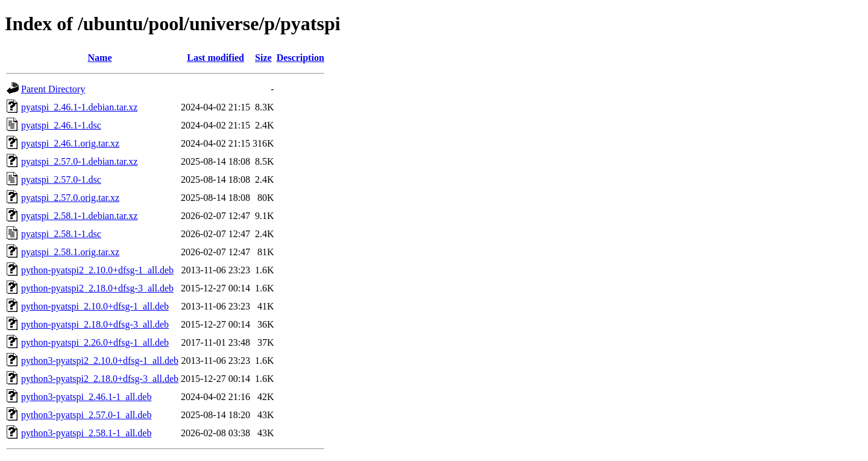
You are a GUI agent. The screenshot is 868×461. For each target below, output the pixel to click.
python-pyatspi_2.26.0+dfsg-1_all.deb (95, 342)
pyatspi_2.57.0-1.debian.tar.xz (79, 161)
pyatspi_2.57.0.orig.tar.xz (70, 198)
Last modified (215, 58)
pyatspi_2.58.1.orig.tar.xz (70, 252)
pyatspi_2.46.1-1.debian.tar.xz (79, 107)
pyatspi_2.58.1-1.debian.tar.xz (79, 216)
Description (300, 58)
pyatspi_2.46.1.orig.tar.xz (70, 143)
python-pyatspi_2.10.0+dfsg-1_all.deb (95, 306)
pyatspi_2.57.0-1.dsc (61, 180)
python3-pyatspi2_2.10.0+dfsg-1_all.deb (100, 361)
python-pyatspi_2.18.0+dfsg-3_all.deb (95, 324)
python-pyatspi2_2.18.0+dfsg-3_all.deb (97, 288)
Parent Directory (53, 89)
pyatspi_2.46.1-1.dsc (61, 125)
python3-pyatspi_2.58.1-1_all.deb (86, 433)
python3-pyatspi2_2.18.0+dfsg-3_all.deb (100, 379)
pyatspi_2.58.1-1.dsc (61, 234)
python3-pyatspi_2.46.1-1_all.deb (86, 397)
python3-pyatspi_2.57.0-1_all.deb (86, 415)
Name (100, 58)
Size (263, 58)
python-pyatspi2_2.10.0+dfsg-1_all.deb (97, 270)
